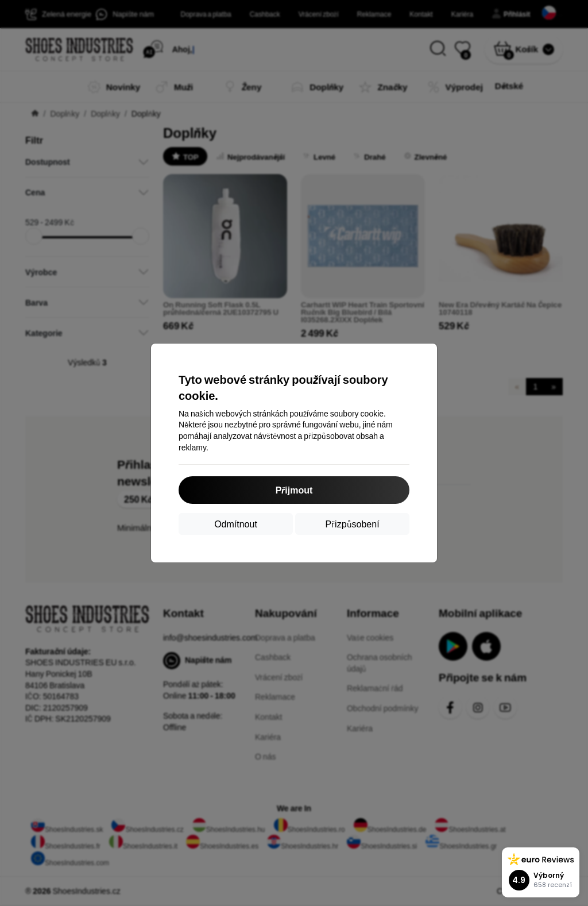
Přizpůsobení (352, 524)
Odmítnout (236, 524)
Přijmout (294, 490)
